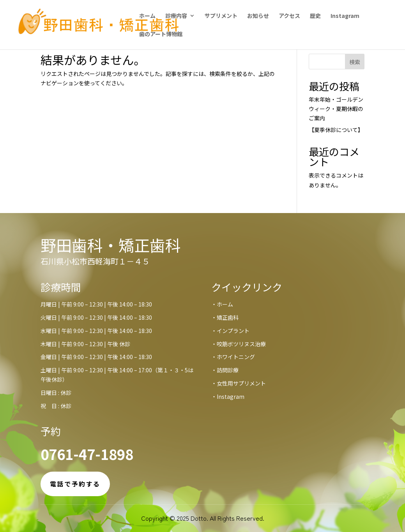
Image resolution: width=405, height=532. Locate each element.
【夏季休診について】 (336, 130)
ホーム (147, 16)
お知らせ (258, 16)
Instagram (345, 16)
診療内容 (176, 16)
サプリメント (221, 16)
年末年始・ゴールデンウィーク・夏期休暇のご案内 (336, 109)
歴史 (315, 16)
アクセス (289, 16)
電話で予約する (75, 484)
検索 (355, 62)
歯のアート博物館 (161, 34)
